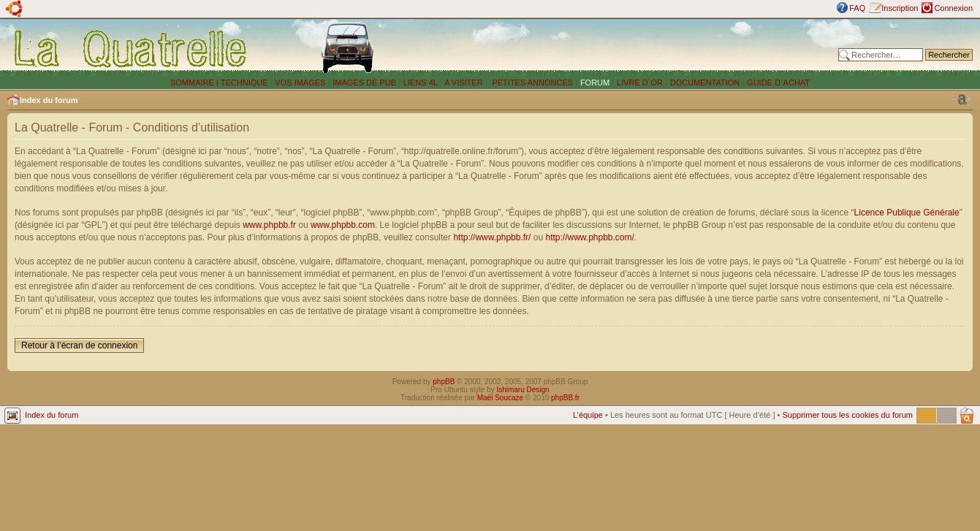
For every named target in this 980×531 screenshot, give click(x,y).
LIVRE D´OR (640, 83)
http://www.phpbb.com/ (589, 237)
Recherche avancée (937, 66)
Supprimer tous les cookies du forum (847, 415)
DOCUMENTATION (705, 83)
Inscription (900, 8)
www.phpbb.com (343, 225)
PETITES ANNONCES (531, 83)
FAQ (857, 8)
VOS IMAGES (300, 83)
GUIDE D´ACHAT (778, 83)
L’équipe (588, 415)
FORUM (595, 83)
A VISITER (464, 83)
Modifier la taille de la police (962, 99)
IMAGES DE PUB (364, 83)
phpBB (444, 382)
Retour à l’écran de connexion (79, 345)
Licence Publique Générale (907, 213)
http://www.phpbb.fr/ (492, 237)
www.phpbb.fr (269, 225)
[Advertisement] (638, 47)
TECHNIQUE (244, 83)
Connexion (953, 8)
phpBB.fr (565, 398)
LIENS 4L (422, 83)
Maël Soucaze (500, 398)
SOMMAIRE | (195, 83)
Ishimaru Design (523, 390)
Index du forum (49, 100)
